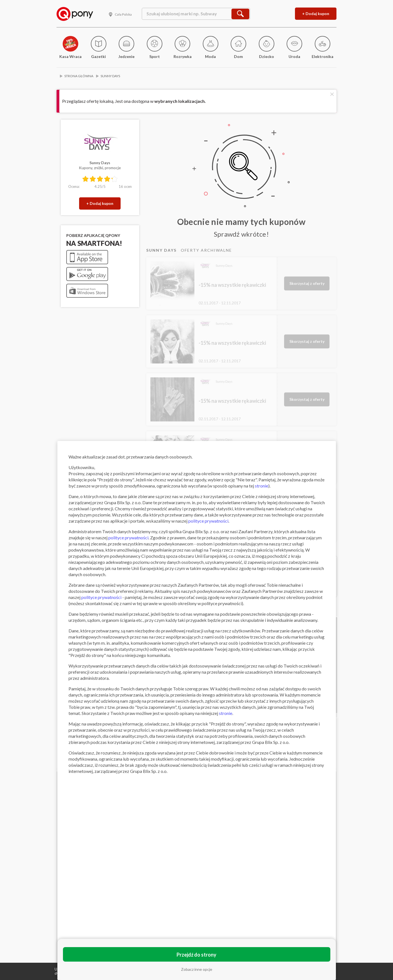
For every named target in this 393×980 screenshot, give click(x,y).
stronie (262, 486)
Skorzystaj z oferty (307, 283)
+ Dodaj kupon (316, 14)
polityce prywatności (208, 521)
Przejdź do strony (196, 955)
